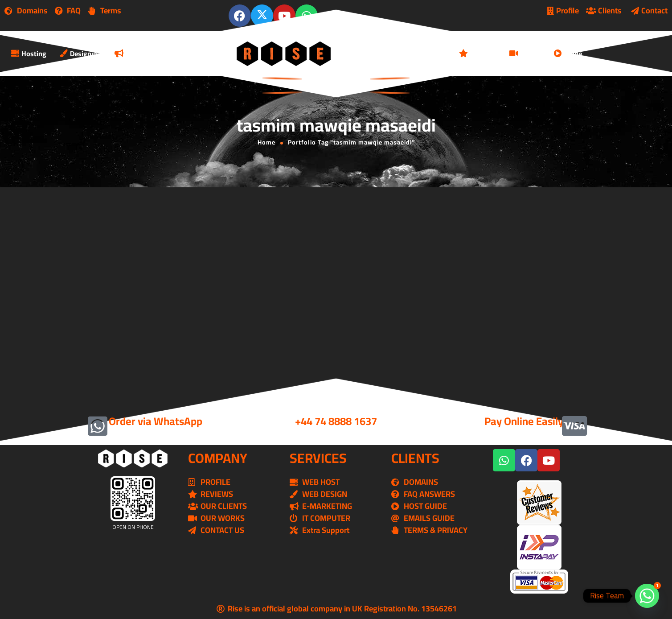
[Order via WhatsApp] (98, 426)
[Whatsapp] (647, 596)
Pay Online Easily (524, 421)
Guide (568, 54)
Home (266, 142)
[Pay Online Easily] (574, 426)
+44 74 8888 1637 (336, 421)
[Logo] (284, 54)
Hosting (29, 54)
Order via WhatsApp (156, 421)
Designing (80, 54)
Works (525, 54)
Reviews (477, 54)
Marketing (136, 54)
